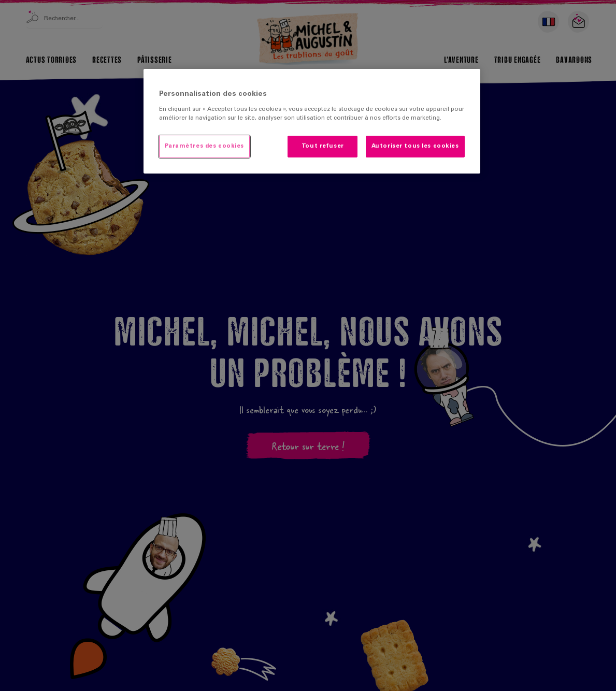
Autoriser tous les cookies (415, 146)
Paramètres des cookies (205, 146)
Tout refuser (323, 146)
